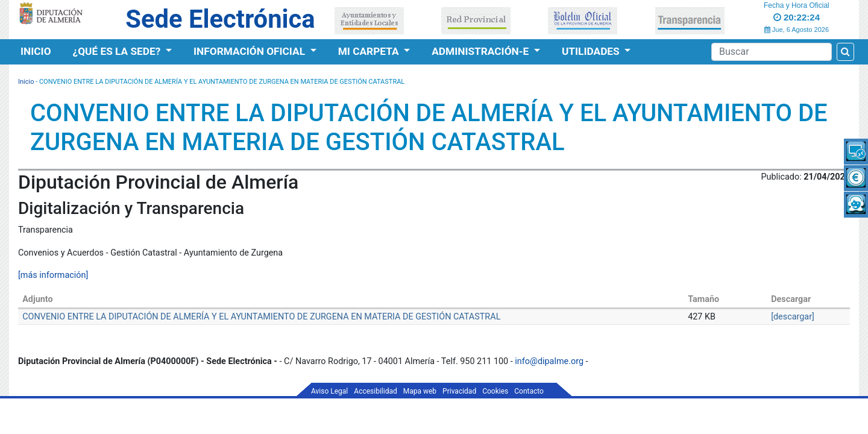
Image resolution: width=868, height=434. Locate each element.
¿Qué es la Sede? (118, 51)
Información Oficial (250, 51)
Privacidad (459, 391)
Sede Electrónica (220, 19)
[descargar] (793, 317)
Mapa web (420, 391)
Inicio (36, 51)
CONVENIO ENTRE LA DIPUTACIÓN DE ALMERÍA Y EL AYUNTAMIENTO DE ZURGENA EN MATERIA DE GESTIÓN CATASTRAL (261, 317)
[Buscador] (772, 52)
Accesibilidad (375, 391)
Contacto (529, 391)
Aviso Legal (329, 391)
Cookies (495, 391)
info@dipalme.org (549, 361)
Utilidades (592, 51)
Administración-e (481, 51)
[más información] (53, 275)
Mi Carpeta (370, 51)
